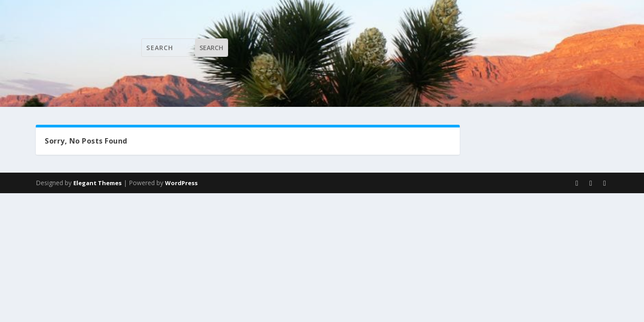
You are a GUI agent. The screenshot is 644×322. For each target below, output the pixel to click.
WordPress (181, 183)
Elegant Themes (97, 183)
